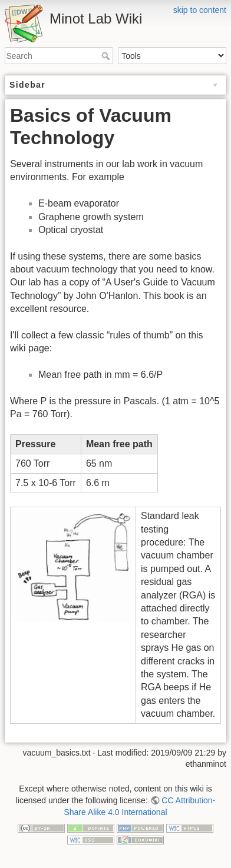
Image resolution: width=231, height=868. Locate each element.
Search (107, 56)
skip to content (200, 10)
